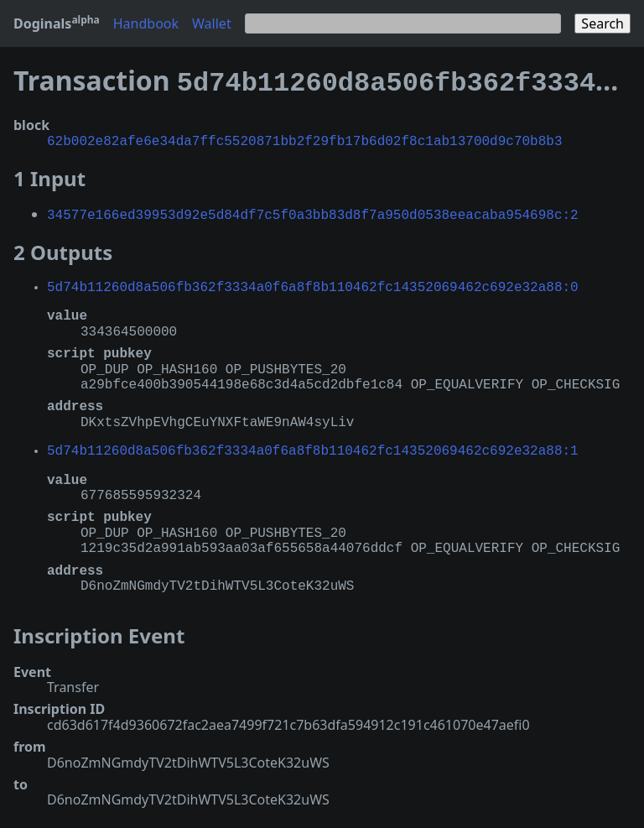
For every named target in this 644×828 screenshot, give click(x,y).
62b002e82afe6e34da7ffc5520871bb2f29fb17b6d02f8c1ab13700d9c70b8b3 (304, 137)
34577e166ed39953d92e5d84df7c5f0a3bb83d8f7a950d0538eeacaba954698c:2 (313, 209)
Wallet (212, 23)
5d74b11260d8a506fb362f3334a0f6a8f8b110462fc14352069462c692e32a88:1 (313, 445)
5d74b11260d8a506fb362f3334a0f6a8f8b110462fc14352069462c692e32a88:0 (313, 281)
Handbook (146, 23)
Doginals (57, 23)
